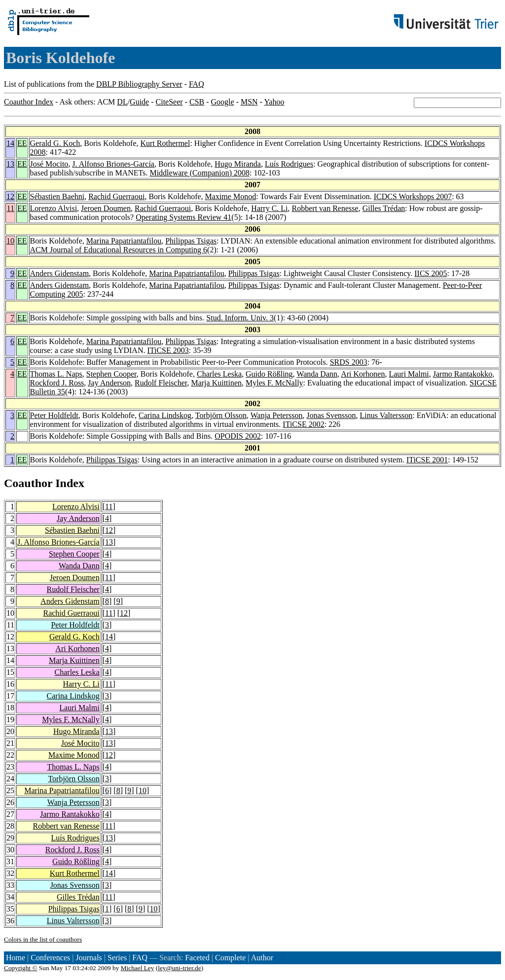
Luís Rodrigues (289, 164)
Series (117, 958)
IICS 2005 (431, 273)
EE (22, 143)
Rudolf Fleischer (161, 383)
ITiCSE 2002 (303, 424)
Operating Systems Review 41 (183, 217)
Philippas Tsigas (191, 241)
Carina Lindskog (165, 415)
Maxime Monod (231, 196)
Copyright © (21, 968)
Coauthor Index (29, 102)
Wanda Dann (317, 374)
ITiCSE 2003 (168, 350)
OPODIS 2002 (238, 436)
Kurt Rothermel (165, 143)
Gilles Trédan (384, 208)
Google (223, 102)
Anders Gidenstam (60, 273)
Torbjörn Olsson (221, 415)
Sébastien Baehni (57, 196)
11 (11, 208)
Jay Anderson (109, 383)
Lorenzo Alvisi (54, 208)
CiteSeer (169, 102)
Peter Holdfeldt (54, 415)
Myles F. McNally (274, 383)
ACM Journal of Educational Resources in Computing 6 (119, 250)
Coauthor (28, 483)
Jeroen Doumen (106, 208)
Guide (139, 102)
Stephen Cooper (111, 374)
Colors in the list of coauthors (43, 939)
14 (10, 143)
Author (262, 958)
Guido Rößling (269, 374)
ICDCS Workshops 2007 (413, 196)
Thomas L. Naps (56, 374)
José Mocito (49, 164)
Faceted (197, 958)
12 (10, 196)
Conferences (50, 958)
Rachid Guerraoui (116, 196)
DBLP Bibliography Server (139, 84)
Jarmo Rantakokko (463, 374)
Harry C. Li (269, 208)
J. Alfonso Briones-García (113, 164)
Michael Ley (138, 968)
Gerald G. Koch (55, 143)
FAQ (197, 84)
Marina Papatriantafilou (124, 241)
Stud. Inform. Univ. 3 (240, 318)
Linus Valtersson (386, 415)
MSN (249, 102)
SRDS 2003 (349, 362)
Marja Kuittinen (216, 383)
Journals (89, 958)
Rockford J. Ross (57, 383)
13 (10, 164)
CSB (197, 102)
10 (10, 241)
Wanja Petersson (277, 415)
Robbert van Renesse (325, 208)
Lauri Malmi (409, 374)
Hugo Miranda (238, 164)
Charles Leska (219, 374)
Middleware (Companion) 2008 (199, 173)
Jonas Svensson (331, 415)
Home (16, 958)
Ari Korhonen (363, 374)
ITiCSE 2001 (427, 460)
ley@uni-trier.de (179, 968)
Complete (230, 958)
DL (122, 102)
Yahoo (274, 102)
